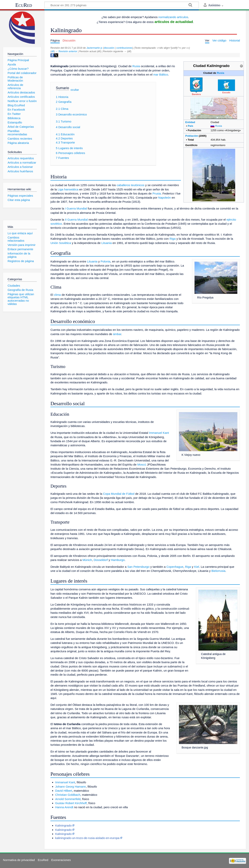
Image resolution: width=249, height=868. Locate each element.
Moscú (142, 464)
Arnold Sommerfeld (68, 799)
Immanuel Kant (159, 433)
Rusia (221, 73)
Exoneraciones (61, 860)
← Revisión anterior (66, 51)
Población (192, 136)
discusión (109, 48)
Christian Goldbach (68, 795)
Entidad (190, 122)
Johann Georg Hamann (71, 787)
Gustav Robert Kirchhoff (71, 803)
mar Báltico (161, 74)
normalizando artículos (173, 17)
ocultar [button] (75, 90)
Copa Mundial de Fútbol (119, 494)
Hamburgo (118, 560)
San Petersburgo (138, 567)
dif (53, 51)
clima (57, 295)
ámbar (117, 334)
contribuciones (124, 48)
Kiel (197, 567)
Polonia (106, 261)
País (190, 126)
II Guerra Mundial (76, 220)
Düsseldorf (101, 560)
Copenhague (175, 567)
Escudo (226, 92)
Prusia (157, 193)
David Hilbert (64, 791)
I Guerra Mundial (76, 208)
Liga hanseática (68, 189)
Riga (172, 239)
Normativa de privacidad (19, 860)
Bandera (196, 94)
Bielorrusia (218, 571)
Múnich (87, 560)
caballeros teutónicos (131, 185)
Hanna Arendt (64, 807)
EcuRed (24, 5)
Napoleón (164, 198)
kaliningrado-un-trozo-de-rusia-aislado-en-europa (87, 838)
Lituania (107, 243)
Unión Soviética (61, 243)
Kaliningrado (63, 825)
